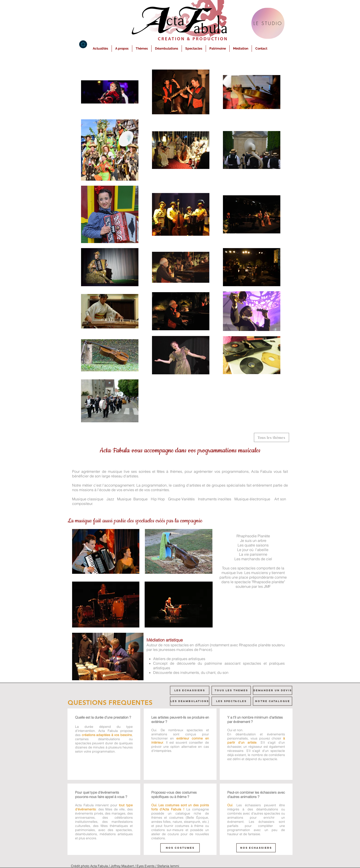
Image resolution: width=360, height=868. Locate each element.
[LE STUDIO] (268, 23)
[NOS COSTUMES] (180, 848)
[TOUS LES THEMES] (231, 690)
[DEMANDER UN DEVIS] (273, 690)
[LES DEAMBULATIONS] (190, 701)
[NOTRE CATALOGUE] (273, 701)
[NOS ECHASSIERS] (256, 848)
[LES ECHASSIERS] (190, 690)
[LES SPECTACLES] (231, 701)
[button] (122, 49)
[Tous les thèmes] (271, 437)
